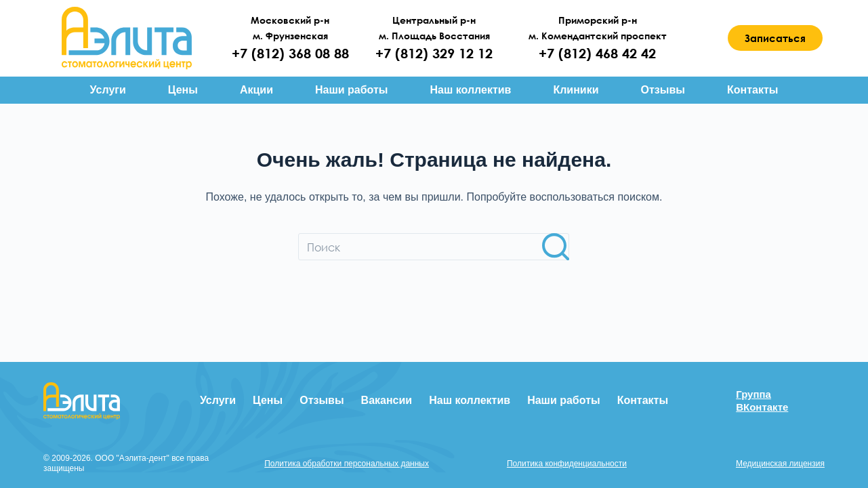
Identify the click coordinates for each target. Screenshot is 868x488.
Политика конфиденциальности (567, 464)
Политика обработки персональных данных (347, 464)
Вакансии (387, 400)
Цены (183, 90)
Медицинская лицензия (780, 464)
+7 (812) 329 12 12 (434, 53)
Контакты (752, 90)
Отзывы (663, 90)
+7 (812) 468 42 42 (597, 53)
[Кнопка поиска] (556, 247)
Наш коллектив (470, 90)
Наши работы (352, 90)
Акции (256, 90)
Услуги (108, 90)
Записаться (775, 38)
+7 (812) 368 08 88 (290, 53)
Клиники (576, 90)
